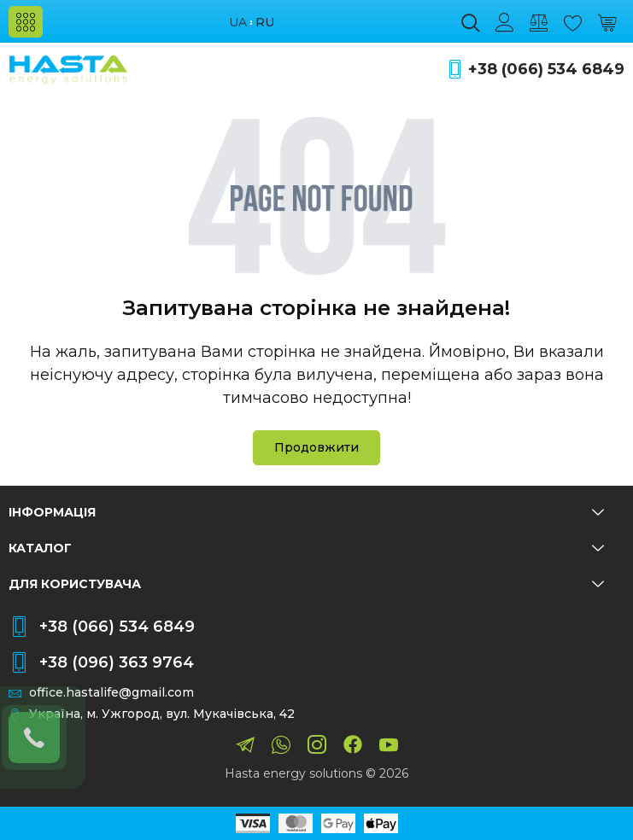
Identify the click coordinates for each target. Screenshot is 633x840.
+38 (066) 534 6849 (546, 70)
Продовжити (316, 447)
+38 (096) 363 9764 (117, 662)
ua (238, 23)
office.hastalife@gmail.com (111, 693)
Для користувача (306, 584)
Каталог (306, 548)
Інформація (306, 512)
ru (265, 23)
